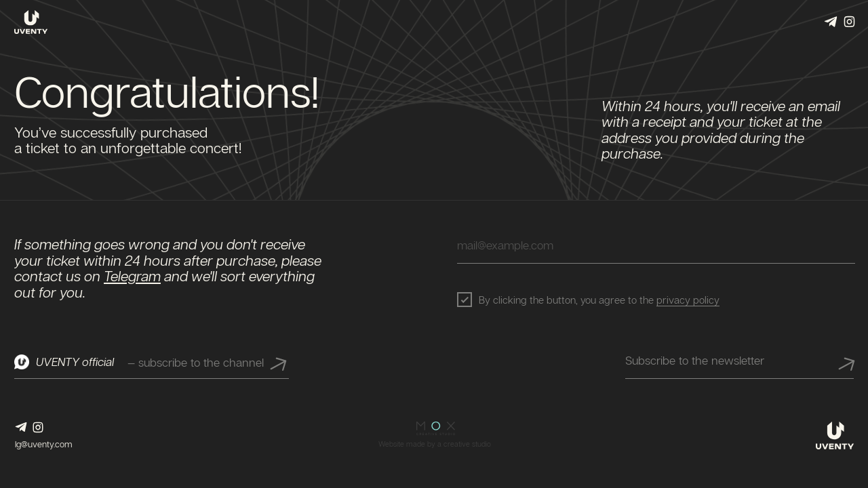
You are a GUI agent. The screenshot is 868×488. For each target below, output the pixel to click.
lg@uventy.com (44, 444)
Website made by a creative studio (435, 444)
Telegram (132, 277)
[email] (656, 245)
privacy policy (688, 300)
